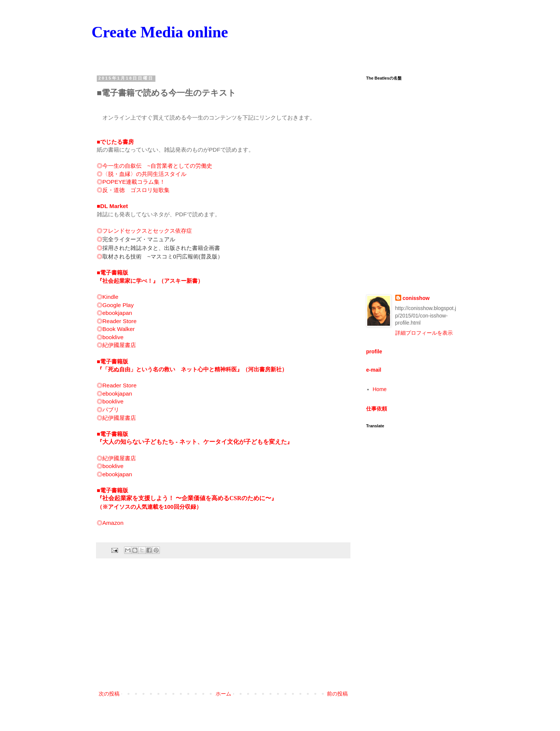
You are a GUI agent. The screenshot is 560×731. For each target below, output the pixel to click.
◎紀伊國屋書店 (116, 345)
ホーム (223, 694)
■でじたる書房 (115, 142)
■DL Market (112, 206)
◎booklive (110, 337)
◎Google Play (115, 305)
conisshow (416, 298)
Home (380, 389)
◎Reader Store (117, 321)
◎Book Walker (116, 329)
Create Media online (160, 32)
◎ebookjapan (115, 313)
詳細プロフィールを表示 (424, 333)
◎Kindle (108, 297)
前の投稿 (337, 694)
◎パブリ (108, 410)
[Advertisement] (223, 628)
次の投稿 (109, 694)
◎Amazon (110, 523)
